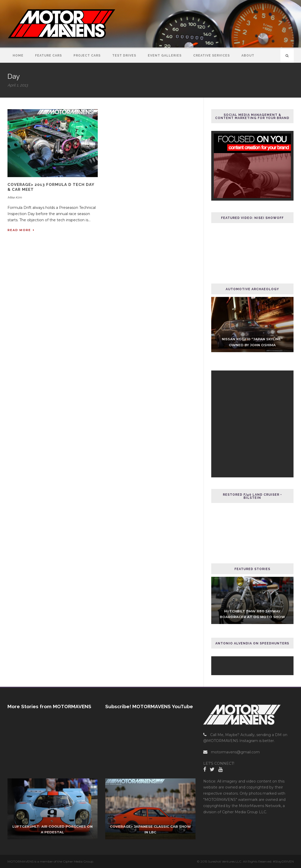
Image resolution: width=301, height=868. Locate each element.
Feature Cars (48, 56)
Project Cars (87, 56)
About (248, 56)
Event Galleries (165, 56)
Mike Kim (15, 197)
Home (18, 56)
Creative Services (211, 56)
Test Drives (124, 56)
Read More (21, 230)
